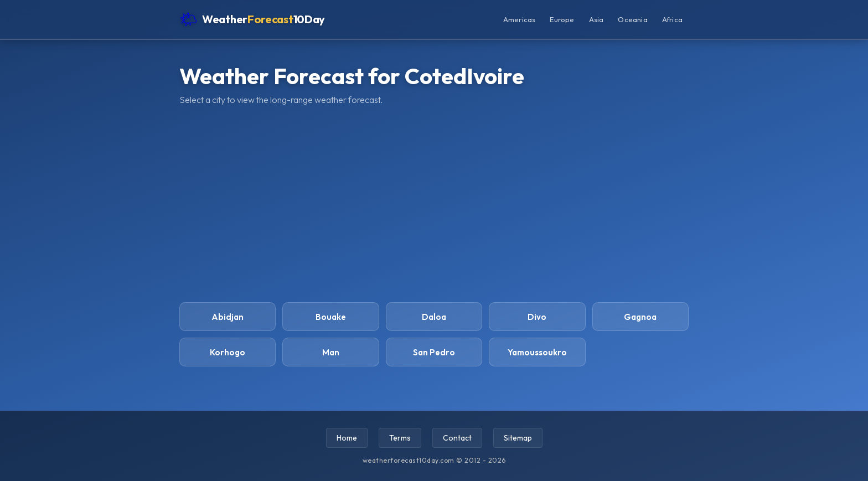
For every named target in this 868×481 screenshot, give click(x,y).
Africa (672, 19)
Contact (457, 438)
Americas (520, 19)
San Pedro (434, 352)
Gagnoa (640, 317)
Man (331, 352)
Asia (596, 19)
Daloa (434, 317)
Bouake (331, 317)
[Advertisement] (434, 203)
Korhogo (228, 352)
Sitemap (518, 438)
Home (347, 438)
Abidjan (228, 317)
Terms (400, 438)
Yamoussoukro (537, 352)
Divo (537, 317)
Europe (562, 19)
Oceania (632, 19)
